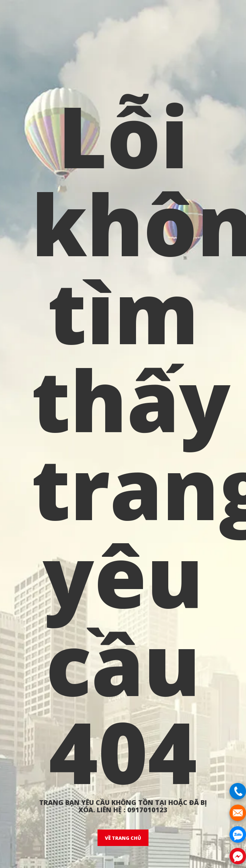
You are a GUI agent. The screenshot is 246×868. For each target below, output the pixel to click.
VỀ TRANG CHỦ (123, 838)
